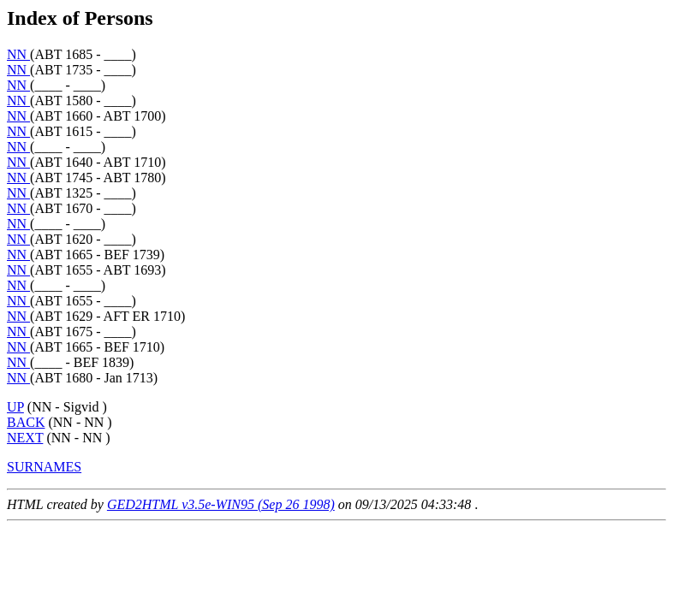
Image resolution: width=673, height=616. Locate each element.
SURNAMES (44, 467)
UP (15, 407)
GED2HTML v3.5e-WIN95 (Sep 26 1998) (221, 504)
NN (18, 54)
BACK (26, 422)
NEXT (25, 438)
